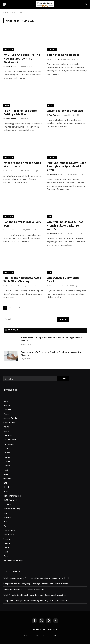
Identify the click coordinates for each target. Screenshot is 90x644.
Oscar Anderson (12, 67)
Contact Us (39, 629)
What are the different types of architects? (22, 165)
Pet (49, 217)
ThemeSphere (60, 636)
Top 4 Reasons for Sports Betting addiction (20, 113)
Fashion (7, 453)
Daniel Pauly (11, 286)
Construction (9, 423)
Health (6, 487)
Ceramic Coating (11, 418)
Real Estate (9, 535)
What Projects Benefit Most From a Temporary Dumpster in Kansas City (35, 595)
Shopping (7, 543)
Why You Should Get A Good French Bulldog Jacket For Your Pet (65, 226)
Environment (9, 444)
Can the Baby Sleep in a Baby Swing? (22, 224)
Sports (6, 548)
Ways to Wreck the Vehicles (65, 111)
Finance (7, 461)
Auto (50, 105)
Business (7, 410)
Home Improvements (12, 496)
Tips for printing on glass (63, 55)
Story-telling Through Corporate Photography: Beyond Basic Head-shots (35, 601)
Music (6, 522)
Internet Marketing (12, 509)
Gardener (7, 479)
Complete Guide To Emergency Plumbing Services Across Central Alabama (51, 354)
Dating (6, 427)
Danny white (10, 230)
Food (6, 470)
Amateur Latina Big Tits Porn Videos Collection (24, 589)
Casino (6, 414)
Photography (9, 530)
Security (7, 539)
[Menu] (4, 4)
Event (6, 448)
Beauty (7, 405)
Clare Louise (54, 286)
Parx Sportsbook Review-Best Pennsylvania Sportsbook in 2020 (66, 166)
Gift (5, 483)
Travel (6, 556)
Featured (9, 49)
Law (5, 513)
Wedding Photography (13, 560)
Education (8, 435)
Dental (6, 431)
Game (7, 105)
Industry (7, 504)
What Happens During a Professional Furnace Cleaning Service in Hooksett (51, 339)
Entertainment (10, 440)
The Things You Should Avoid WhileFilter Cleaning (22, 280)
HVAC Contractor (11, 500)
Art (5, 397)
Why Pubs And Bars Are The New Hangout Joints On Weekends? (22, 58)
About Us (52, 629)
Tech (6, 552)
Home (6, 492)
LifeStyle (7, 517)
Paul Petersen (55, 59)
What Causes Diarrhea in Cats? (63, 280)
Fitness (7, 466)
